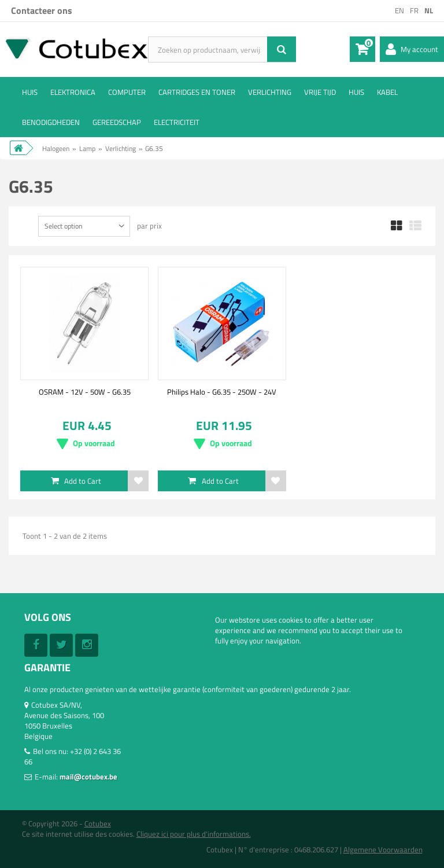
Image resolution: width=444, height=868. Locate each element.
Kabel (387, 92)
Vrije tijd (320, 92)
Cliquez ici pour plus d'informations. (194, 834)
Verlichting (270, 92)
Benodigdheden (51, 122)
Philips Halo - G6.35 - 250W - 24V (222, 392)
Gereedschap (117, 122)
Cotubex (98, 823)
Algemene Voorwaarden (383, 849)
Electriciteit (177, 122)
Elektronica (73, 92)
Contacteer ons (42, 10)
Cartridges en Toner (197, 92)
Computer (127, 92)
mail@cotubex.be (88, 777)
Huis (30, 92)
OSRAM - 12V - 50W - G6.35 (85, 392)
